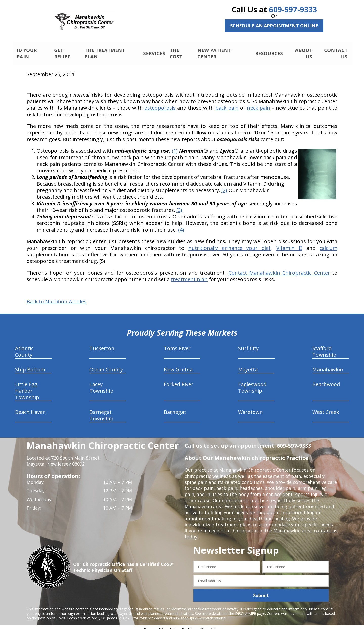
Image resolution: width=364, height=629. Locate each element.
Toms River (177, 344)
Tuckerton (102, 344)
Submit (261, 591)
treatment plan (189, 275)
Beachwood (326, 380)
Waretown (251, 408)
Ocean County (106, 365)
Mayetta (248, 365)
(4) (181, 225)
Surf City (248, 344)
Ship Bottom (30, 365)
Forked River (179, 380)
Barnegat (175, 408)
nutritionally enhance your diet (230, 244)
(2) (224, 186)
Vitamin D (289, 244)
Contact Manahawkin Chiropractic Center (279, 268)
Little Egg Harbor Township (27, 386)
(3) (179, 206)
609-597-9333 (293, 9)
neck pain (259, 104)
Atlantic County (24, 347)
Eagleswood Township (252, 383)
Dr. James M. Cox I (116, 614)
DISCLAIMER (246, 609)
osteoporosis (160, 104)
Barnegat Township (101, 411)
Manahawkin (328, 365)
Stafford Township (324, 347)
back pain (227, 104)
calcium (328, 244)
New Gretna (178, 365)
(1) (175, 147)
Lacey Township (101, 383)
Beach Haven (31, 408)
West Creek (326, 408)
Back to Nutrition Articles (56, 297)
